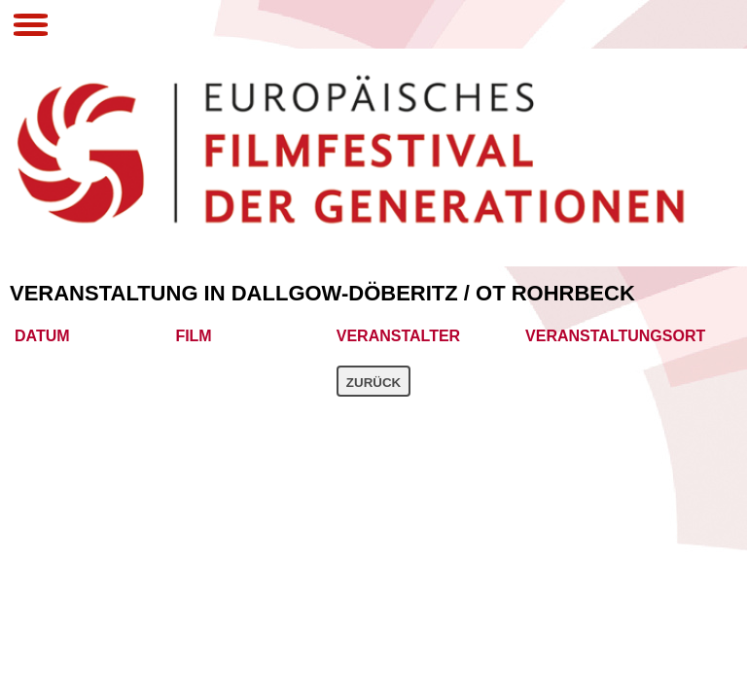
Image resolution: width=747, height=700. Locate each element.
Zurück (373, 383)
